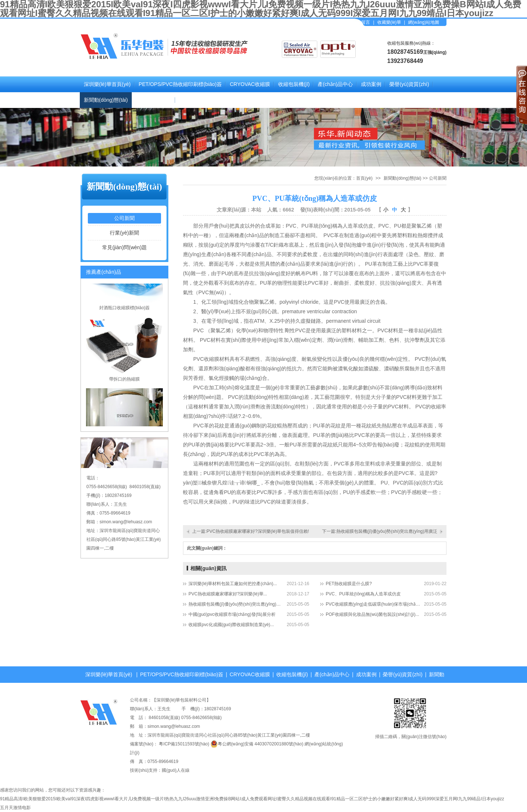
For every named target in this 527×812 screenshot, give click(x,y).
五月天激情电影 (15, 808)
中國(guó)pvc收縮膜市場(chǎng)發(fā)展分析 (232, 614)
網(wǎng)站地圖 (424, 22)
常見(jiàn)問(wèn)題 (124, 247)
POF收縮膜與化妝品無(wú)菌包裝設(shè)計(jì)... (372, 614)
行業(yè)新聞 (124, 233)
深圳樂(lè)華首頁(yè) (107, 84)
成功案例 (371, 84)
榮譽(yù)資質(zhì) (409, 84)
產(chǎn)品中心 (335, 84)
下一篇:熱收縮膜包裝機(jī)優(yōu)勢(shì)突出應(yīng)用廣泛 (380, 531)
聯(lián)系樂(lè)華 (199, 100)
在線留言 (363, 22)
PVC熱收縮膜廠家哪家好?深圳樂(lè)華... (228, 594)
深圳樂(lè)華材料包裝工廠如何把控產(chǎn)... (233, 584)
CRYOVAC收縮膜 (250, 84)
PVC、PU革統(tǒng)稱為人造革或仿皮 (363, 594)
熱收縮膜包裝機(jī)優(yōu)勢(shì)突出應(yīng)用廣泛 (236, 604)
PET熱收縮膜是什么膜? (349, 584)
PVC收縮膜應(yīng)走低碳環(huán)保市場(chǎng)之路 (373, 604)
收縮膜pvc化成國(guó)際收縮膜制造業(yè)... (231, 625)
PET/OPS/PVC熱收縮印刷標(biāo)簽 (180, 84)
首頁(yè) (364, 178)
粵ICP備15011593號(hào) (184, 744)
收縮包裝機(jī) (294, 84)
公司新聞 (124, 218)
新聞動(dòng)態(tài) (106, 100)
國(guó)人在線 (176, 770)
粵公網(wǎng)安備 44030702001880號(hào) (257, 744)
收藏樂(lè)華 (389, 22)
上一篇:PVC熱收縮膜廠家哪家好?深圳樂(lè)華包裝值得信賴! (251, 531)
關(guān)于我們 (153, 100)
